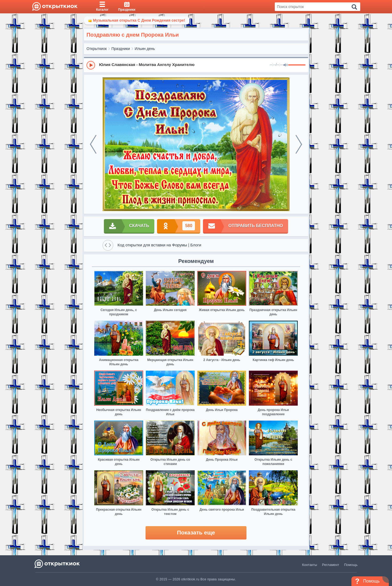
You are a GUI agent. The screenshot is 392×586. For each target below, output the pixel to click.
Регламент (331, 565)
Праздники (121, 49)
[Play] (91, 65)
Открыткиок (97, 49)
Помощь (351, 565)
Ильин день (145, 49)
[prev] (93, 144)
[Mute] (285, 65)
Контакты (309, 565)
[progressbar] (297, 65)
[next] (299, 144)
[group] (196, 65)
